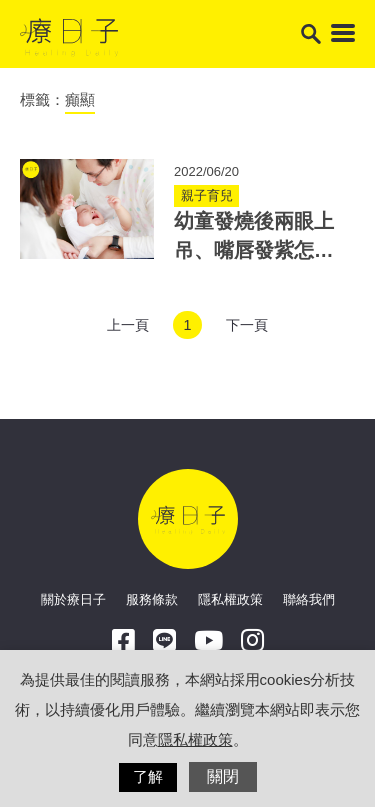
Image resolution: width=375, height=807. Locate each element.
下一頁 (247, 325)
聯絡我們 (309, 599)
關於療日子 (73, 599)
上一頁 (128, 325)
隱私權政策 (230, 599)
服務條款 (152, 599)
